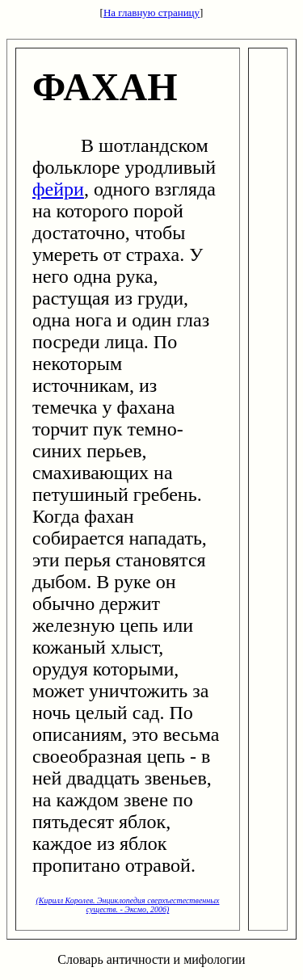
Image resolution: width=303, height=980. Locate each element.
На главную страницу (151, 13)
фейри (58, 189)
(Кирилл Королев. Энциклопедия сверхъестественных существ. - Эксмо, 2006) (127, 905)
